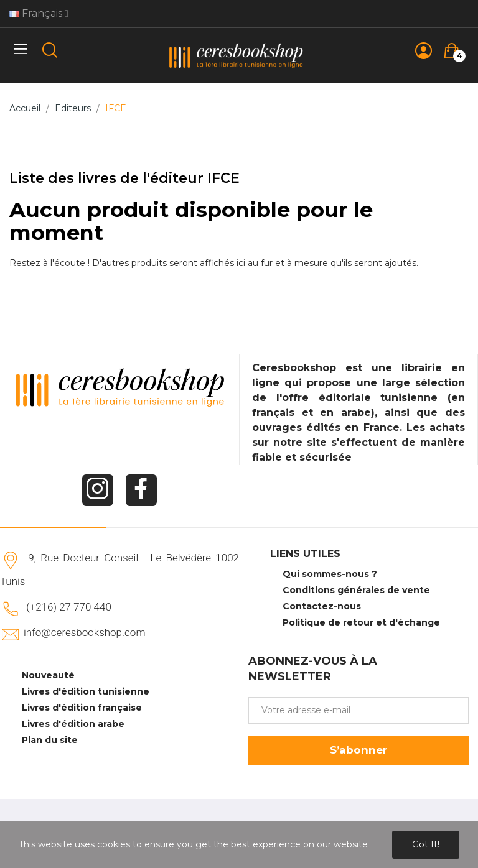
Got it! (426, 844)
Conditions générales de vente (356, 590)
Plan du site (50, 740)
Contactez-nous (322, 606)
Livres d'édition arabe (73, 724)
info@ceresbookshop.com (84, 632)
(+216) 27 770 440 (69, 607)
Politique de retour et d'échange (361, 622)
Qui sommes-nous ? (330, 574)
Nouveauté (48, 675)
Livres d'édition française (82, 708)
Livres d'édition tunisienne (86, 691)
